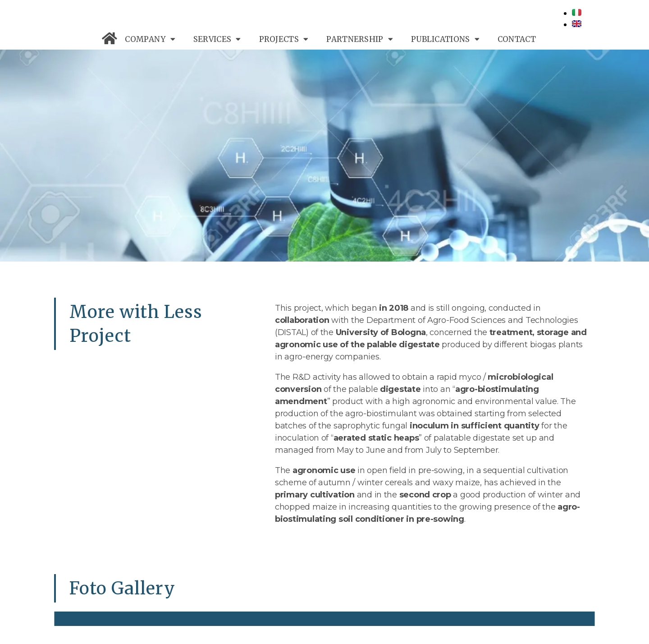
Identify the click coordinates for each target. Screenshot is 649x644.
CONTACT (517, 39)
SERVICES (217, 39)
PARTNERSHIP (360, 39)
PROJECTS (284, 39)
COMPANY (150, 39)
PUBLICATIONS (445, 39)
